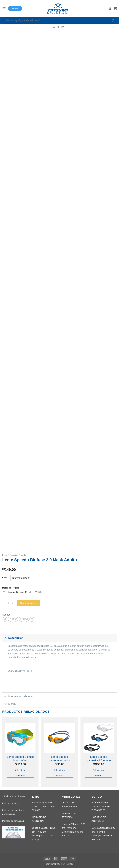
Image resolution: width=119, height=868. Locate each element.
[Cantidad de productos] (8, 603)
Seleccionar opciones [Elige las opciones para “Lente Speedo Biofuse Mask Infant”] (20, 773)
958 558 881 (100, 810)
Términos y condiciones (14, 796)
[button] (4, 8)
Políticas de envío (11, 803)
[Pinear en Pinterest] (27, 619)
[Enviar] (113, 20)
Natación (14, 555)
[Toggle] (5, 638)
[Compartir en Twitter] (16, 619)
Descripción (13, 638)
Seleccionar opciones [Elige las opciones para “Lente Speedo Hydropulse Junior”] (59, 773)
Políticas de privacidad (13, 821)
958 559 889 (71, 806)
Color (5, 577)
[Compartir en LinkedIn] (32, 619)
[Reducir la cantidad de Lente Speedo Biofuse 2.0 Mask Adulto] (4, 603)
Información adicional (18, 697)
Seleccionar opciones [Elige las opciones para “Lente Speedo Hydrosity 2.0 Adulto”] (99, 773)
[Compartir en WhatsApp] (5, 619)
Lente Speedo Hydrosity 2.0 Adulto (99, 759)
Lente (23, 555)
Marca (9, 704)
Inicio (5, 555)
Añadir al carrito (28, 603)
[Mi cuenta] (110, 8)
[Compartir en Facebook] (10, 619)
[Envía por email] (21, 619)
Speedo (6, 615)
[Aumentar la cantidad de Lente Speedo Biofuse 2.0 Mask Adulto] (13, 603)
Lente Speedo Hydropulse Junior (59, 759)
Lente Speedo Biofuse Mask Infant (20, 759)
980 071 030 (41, 806)
